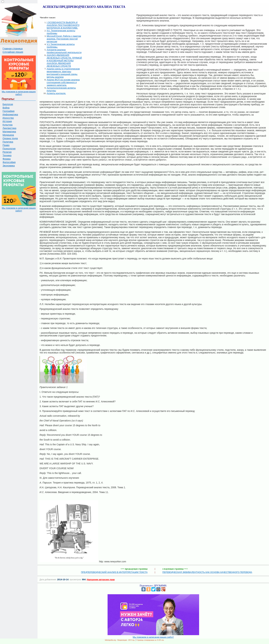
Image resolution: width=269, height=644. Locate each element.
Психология (9, 149)
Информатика (10, 115)
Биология (8, 104)
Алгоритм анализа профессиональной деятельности (64, 51)
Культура (8, 125)
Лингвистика (9, 128)
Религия (7, 152)
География (9, 111)
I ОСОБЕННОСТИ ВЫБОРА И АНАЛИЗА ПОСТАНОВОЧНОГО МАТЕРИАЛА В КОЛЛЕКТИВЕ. (63, 25)
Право (6, 145)
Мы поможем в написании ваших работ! (19, 93)
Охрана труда (10, 138)
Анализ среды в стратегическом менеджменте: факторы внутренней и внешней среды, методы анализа (63, 73)
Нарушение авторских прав (101, 580)
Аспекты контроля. (56, 93)
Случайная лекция (13, 52)
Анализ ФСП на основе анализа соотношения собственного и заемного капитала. (63, 82)
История (7, 121)
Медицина (8, 135)
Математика (9, 132)
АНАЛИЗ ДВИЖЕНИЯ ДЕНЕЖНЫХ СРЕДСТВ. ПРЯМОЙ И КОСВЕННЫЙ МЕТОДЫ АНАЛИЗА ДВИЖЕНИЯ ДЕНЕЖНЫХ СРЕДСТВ (64, 61)
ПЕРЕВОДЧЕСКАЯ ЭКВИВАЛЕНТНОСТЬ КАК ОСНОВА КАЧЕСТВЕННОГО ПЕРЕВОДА (207, 572)
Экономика (9, 166)
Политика (8, 142)
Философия (9, 162)
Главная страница (13, 49)
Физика (7, 159)
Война (6, 108)
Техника (7, 155)
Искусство (8, 118)
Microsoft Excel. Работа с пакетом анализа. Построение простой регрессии (64, 39)
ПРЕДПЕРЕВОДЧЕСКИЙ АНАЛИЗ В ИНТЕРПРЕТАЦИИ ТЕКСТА (114, 572)
